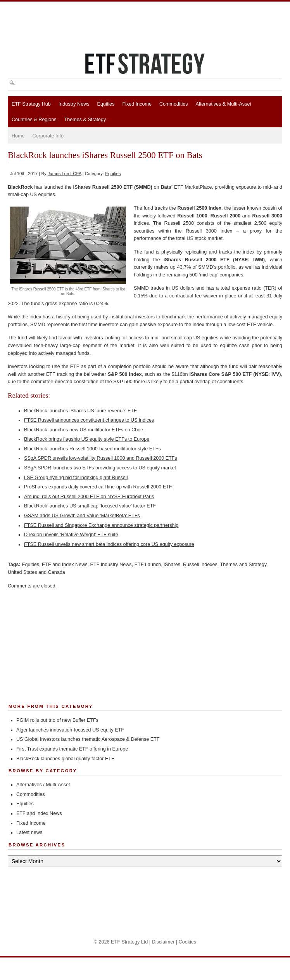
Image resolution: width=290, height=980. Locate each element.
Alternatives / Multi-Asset (43, 785)
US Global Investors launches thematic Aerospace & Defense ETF (88, 739)
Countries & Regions (34, 120)
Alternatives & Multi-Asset (223, 104)
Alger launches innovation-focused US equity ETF (70, 730)
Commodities (173, 104)
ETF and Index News (65, 565)
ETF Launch (148, 565)
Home (18, 136)
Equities (106, 104)
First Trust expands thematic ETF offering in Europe (72, 749)
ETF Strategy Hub (31, 104)
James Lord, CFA (65, 174)
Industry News (74, 104)
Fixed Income (137, 104)
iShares (172, 565)
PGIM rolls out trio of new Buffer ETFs (57, 720)
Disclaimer (163, 942)
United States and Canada (36, 572)
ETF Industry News (111, 565)
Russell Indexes (200, 565)
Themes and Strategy (243, 565)
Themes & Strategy (85, 120)
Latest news (29, 832)
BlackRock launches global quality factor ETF (65, 759)
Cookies (188, 942)
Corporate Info (48, 136)
